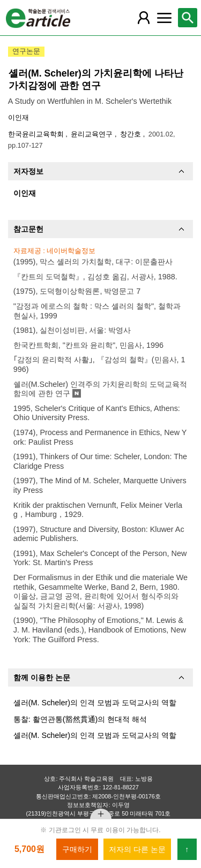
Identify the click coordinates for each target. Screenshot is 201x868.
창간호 (132, 134)
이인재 (18, 117)
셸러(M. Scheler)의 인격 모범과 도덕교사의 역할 (95, 703)
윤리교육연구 (93, 134)
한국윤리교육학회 (37, 134)
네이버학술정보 (71, 251)
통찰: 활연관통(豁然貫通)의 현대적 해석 (80, 719)
